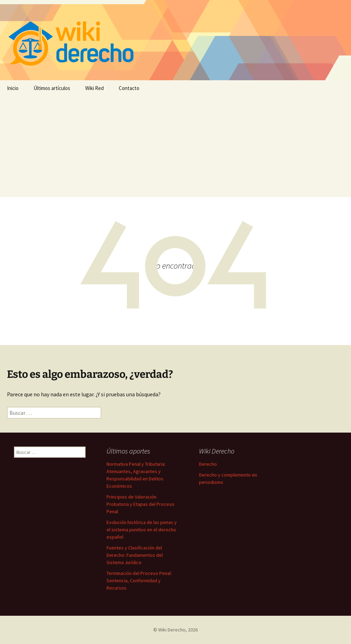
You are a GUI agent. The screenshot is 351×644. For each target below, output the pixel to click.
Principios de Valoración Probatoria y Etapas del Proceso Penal (140, 504)
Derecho (208, 464)
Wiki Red (94, 88)
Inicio (13, 88)
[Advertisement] (175, 148)
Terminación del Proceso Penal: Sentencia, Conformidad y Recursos (139, 581)
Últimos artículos (52, 88)
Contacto (129, 88)
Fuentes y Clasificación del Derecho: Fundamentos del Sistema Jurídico (135, 555)
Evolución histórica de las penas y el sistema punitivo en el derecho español (142, 530)
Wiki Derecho (172, 630)
